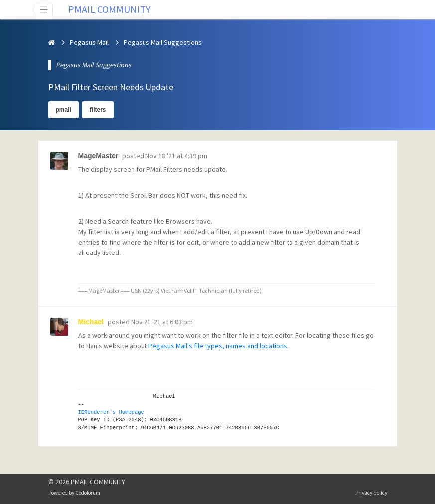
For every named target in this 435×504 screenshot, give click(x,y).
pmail (64, 110)
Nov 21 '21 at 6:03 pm (162, 322)
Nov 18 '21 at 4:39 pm (176, 156)
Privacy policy (371, 493)
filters (98, 110)
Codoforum (88, 493)
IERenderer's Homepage (111, 412)
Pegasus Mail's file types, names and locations (218, 346)
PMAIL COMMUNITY (110, 9)
